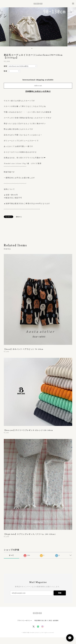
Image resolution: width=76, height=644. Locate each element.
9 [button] (43, 48)
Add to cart (38, 86)
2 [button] (32, 48)
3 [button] (33, 48)
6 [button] (38, 48)
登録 (60, 593)
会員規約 (56, 620)
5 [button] (37, 48)
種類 (6, 66)
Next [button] (72, 27)
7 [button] (40, 48)
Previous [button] (4, 27)
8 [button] (41, 48)
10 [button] (45, 48)
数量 (6, 71)
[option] (38, 27)
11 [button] (46, 48)
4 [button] (35, 48)
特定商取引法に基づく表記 (43, 620)
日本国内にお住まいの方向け (38, 91)
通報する (19, 217)
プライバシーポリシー (25, 620)
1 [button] (30, 48)
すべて (12, 555)
